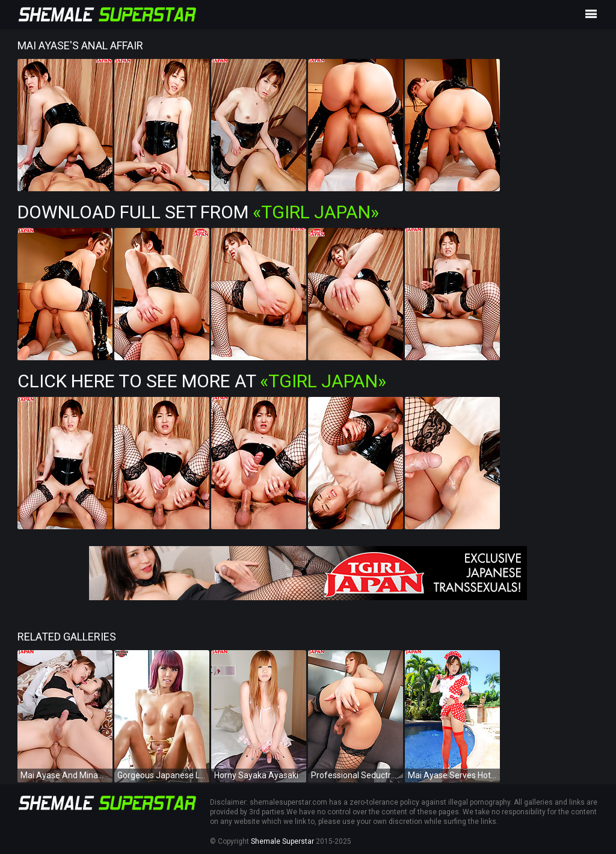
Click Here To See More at (202, 381)
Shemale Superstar (282, 841)
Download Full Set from (198, 212)
